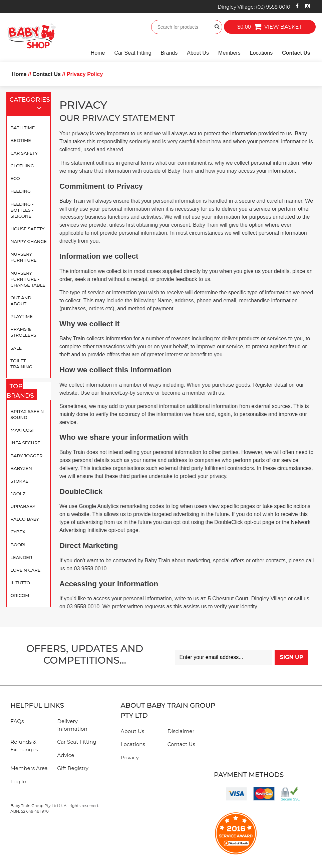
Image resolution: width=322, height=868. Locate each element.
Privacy (130, 757)
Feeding (21, 191)
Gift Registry (73, 768)
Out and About (21, 301)
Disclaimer (181, 731)
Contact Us (296, 53)
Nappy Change (29, 241)
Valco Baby (25, 519)
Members (229, 53)
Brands (169, 53)
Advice (66, 755)
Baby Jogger (26, 456)
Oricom (20, 595)
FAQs (17, 721)
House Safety (27, 229)
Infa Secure (25, 443)
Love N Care (25, 570)
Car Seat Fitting (133, 53)
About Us (198, 53)
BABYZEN (21, 468)
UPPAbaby (23, 506)
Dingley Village (254, 7)
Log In (18, 781)
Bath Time (23, 128)
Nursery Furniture (23, 257)
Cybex (18, 532)
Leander (21, 557)
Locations (261, 53)
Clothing (22, 166)
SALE (16, 348)
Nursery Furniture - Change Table (28, 279)
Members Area (29, 768)
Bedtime (21, 140)
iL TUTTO (20, 583)
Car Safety (24, 153)
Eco (15, 178)
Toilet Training (21, 364)
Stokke (19, 481)
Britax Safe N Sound (27, 414)
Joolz (18, 494)
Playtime (22, 316)
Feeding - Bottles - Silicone (22, 210)
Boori (18, 545)
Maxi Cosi (22, 430)
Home (98, 53)
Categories (30, 104)
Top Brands (22, 391)
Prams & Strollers (23, 332)
